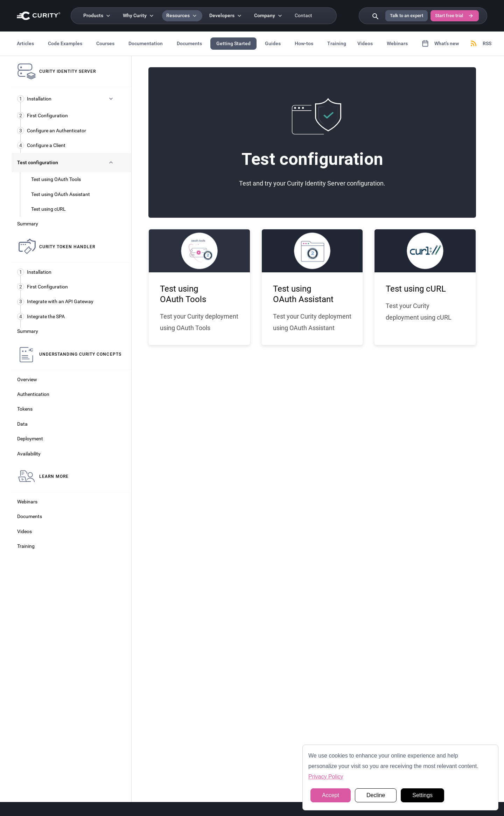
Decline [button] (376, 795)
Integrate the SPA (41, 316)
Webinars (397, 43)
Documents (189, 43)
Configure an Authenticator (52, 131)
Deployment (30, 439)
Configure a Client (41, 145)
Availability (29, 454)
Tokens (25, 409)
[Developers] (226, 16)
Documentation (146, 43)
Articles (25, 43)
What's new (440, 43)
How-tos (304, 43)
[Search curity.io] (375, 16)
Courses (105, 43)
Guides (273, 43)
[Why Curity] (139, 16)
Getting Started (233, 43)
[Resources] (182, 16)
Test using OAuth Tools (56, 179)
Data (22, 424)
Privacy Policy (326, 777)
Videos (365, 43)
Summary (28, 224)
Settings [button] (422, 795)
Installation (34, 272)
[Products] (97, 16)
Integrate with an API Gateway (55, 302)
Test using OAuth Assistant (61, 194)
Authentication (33, 394)
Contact (303, 16)
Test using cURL (48, 209)
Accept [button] (331, 795)
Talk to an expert (407, 16)
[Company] (269, 16)
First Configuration (43, 116)
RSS (481, 43)
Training (337, 43)
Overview (27, 380)
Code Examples (65, 43)
